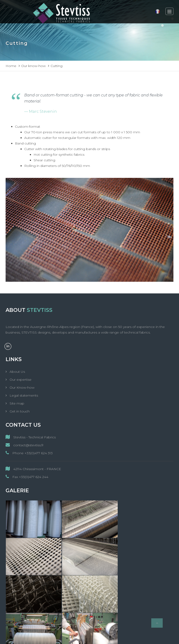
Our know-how (33, 66)
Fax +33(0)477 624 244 (27, 477)
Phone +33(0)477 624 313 (29, 453)
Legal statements (23, 395)
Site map (16, 403)
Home (11, 66)
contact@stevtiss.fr (25, 445)
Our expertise (20, 380)
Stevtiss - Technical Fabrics (31, 437)
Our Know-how (22, 387)
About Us (17, 372)
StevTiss (70, 637)
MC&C (132, 637)
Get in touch (19, 411)
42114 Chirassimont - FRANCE (33, 469)
